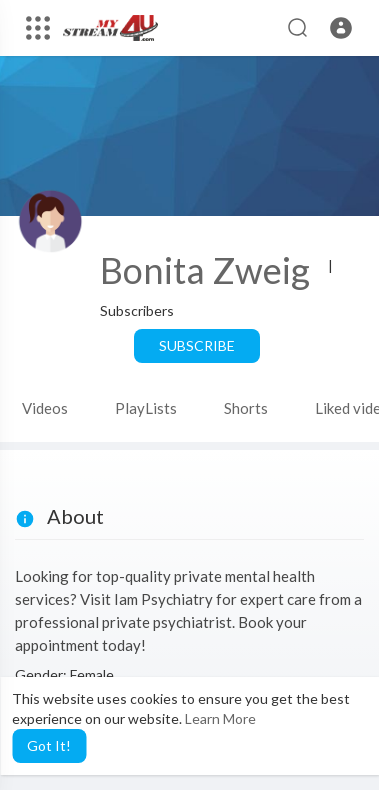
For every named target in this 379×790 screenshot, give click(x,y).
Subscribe (197, 345)
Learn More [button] (220, 718)
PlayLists (146, 408)
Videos (45, 408)
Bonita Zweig (205, 270)
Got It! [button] (49, 745)
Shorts (246, 408)
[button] (341, 28)
